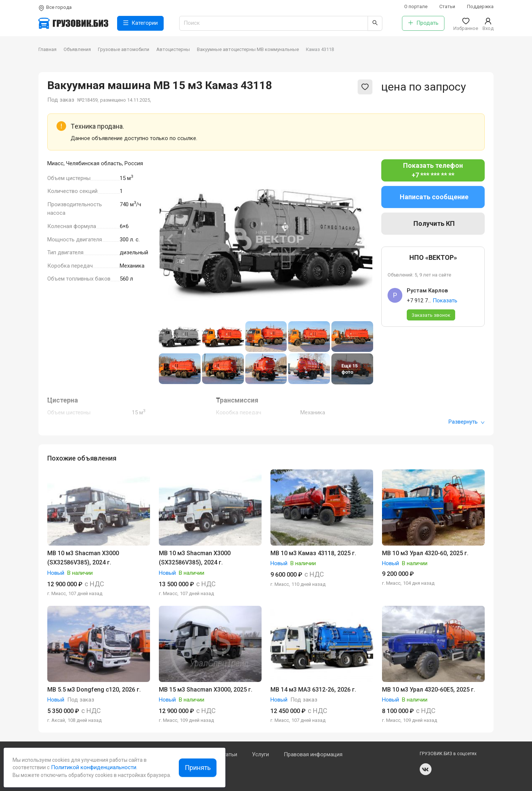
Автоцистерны (173, 49)
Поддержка (480, 6)
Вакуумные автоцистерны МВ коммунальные (248, 49)
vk (426, 769)
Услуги (260, 754)
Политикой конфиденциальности (93, 767)
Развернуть (467, 422)
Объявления (77, 49)
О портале (416, 6)
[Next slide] (361, 239)
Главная (47, 49)
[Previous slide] (171, 239)
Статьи (447, 6)
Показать (445, 301)
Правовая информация (313, 754)
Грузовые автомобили (124, 49)
